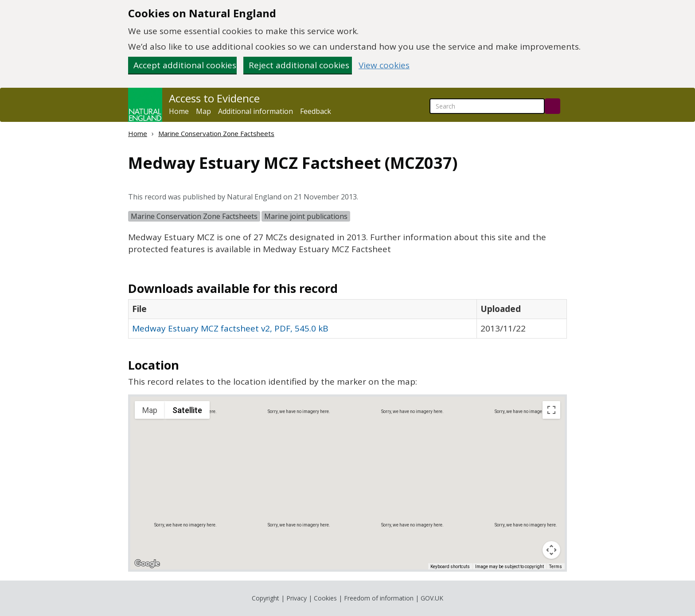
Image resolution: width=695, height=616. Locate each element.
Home (179, 111)
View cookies (384, 65)
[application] (347, 483)
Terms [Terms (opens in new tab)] (556, 567)
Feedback (316, 111)
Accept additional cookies (185, 65)
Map (203, 111)
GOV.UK (432, 598)
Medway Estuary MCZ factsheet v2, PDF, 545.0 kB (230, 328)
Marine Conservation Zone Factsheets (216, 133)
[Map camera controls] (551, 550)
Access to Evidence (214, 98)
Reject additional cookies (299, 65)
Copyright (266, 598)
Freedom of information (379, 598)
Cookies (325, 598)
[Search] (552, 106)
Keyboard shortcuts (450, 567)
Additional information (256, 111)
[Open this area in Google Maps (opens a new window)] (147, 564)
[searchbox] (487, 106)
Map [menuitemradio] (150, 410)
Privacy (297, 598)
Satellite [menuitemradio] (187, 410)
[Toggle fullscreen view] (551, 410)
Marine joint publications (306, 216)
